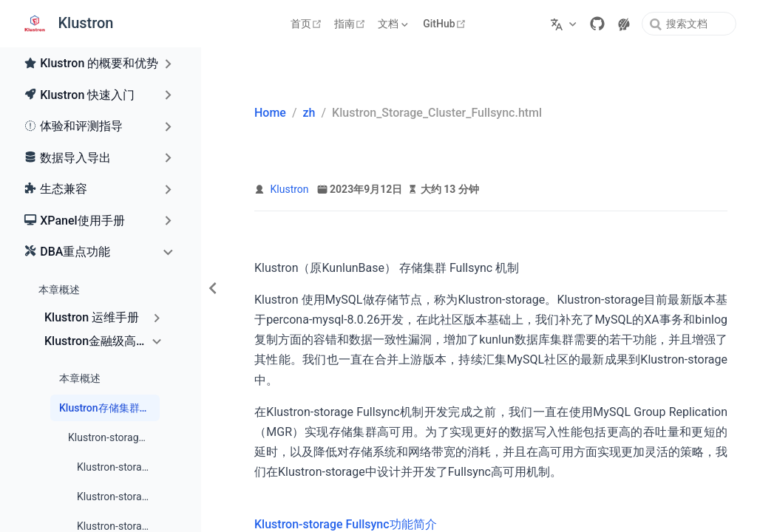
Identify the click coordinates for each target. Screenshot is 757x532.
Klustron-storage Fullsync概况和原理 (118, 467)
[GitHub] (597, 24)
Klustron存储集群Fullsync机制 (109, 408)
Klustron (290, 189)
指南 (352, 24)
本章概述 (59, 290)
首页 (308, 24)
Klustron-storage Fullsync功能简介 (114, 437)
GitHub (446, 24)
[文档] (394, 24)
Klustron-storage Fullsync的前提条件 (118, 497)
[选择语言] (565, 24)
